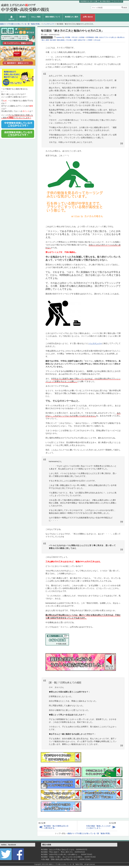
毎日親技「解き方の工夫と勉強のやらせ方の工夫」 (72, 31)
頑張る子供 (82, 40)
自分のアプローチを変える (108, 37)
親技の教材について (53, 17)
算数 (97, 37)
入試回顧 (81, 37)
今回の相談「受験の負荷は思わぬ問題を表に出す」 (60, 859)
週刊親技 (23, 17)
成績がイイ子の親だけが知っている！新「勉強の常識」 (89, 833)
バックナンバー (95, 343)
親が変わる (121, 37)
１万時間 (89, 40)
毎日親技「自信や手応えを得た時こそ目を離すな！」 (61, 854)
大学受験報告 (90, 37)
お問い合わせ (88, 17)
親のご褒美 (45, 40)
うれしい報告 (36, 17)
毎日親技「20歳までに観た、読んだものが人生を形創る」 (63, 857)
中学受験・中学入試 (71, 37)
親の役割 (53, 40)
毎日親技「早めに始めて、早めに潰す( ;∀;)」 (58, 852)
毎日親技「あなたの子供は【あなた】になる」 (58, 849)
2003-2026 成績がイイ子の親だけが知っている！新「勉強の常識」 (63, 864)
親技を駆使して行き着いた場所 (67, 40)
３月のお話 (97, 40)
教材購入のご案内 (72, 17)
